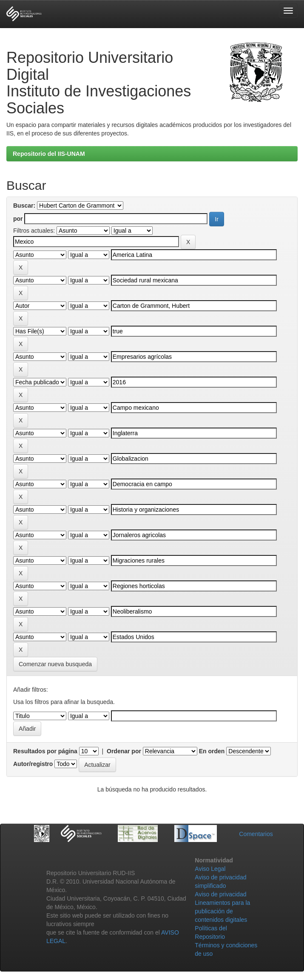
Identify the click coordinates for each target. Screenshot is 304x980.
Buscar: (24, 206)
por (18, 219)
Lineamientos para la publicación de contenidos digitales (222, 911)
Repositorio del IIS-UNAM (49, 154)
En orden (212, 751)
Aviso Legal (210, 869)
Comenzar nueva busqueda (55, 664)
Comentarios (256, 834)
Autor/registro (33, 764)
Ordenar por (124, 751)
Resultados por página (45, 751)
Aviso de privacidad (220, 894)
